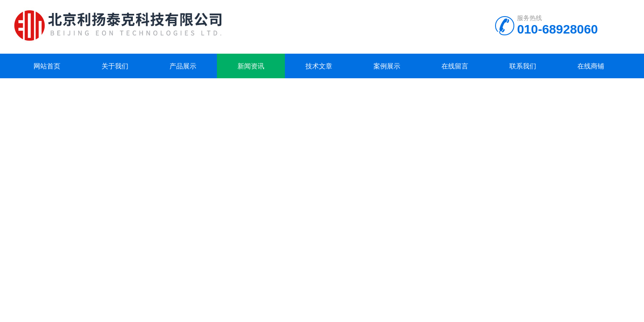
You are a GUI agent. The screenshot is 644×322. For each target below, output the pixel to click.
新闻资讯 (251, 66)
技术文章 (319, 66)
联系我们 (523, 66)
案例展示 (387, 66)
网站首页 (47, 66)
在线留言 (455, 66)
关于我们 (115, 66)
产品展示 (183, 66)
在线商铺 (591, 66)
